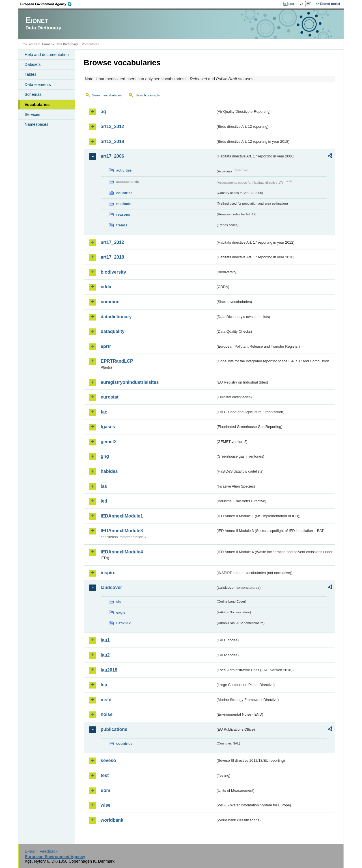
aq (103, 112)
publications (114, 729)
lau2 (105, 655)
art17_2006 (112, 156)
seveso (108, 760)
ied (104, 501)
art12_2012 (112, 126)
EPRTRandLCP (117, 361)
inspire (108, 573)
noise (107, 714)
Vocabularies (37, 105)
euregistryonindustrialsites (130, 382)
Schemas (33, 94)
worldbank (112, 820)
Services (32, 114)
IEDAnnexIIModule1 (122, 516)
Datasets (33, 64)
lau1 (105, 640)
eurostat (110, 397)
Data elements (38, 85)
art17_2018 (112, 257)
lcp (104, 685)
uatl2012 (123, 623)
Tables (31, 74)
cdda (106, 287)
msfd (106, 700)
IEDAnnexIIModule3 (122, 531)
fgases (108, 427)
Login (292, 4)
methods (124, 204)
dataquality (113, 331)
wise (106, 805)
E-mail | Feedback (41, 851)
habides (109, 471)
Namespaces (36, 124)
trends (122, 225)
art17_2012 (112, 242)
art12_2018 (112, 141)
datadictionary (116, 317)
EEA (48, 4)
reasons (123, 214)
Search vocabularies (107, 95)
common (110, 302)
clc (119, 602)
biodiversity (113, 272)
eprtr (106, 346)
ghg (105, 456)
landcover (111, 587)
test (105, 775)
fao (104, 412)
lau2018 (109, 670)
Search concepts (148, 95)
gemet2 (109, 442)
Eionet (47, 44)
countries (124, 193)
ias (104, 486)
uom (105, 790)
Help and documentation (47, 55)
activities (124, 170)
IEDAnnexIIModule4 (122, 552)
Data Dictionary (67, 44)
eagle (121, 612)
